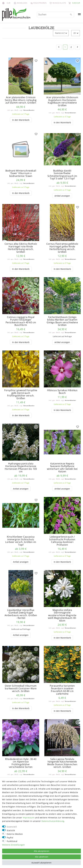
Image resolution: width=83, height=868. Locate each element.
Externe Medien (15, 834)
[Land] (4, 3)
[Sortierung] (61, 33)
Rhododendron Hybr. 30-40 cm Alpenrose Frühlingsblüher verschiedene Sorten (21, 766)
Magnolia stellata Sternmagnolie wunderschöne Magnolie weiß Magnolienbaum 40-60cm (62, 618)
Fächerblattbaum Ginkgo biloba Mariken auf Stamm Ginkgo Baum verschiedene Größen (62, 322)
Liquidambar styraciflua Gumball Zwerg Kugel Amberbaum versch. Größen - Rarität (21, 616)
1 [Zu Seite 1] (65, 47)
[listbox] (21, 76)
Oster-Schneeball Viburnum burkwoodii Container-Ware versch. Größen (21, 691)
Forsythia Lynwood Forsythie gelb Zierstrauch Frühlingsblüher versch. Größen (21, 396)
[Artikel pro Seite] (76, 33)
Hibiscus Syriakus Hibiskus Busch (62, 393)
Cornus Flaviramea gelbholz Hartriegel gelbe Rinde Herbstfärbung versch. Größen (62, 249)
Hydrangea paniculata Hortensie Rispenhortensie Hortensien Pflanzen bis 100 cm (21, 469)
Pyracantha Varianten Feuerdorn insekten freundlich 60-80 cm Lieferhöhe (62, 692)
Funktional (12, 841)
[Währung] (9, 3)
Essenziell (12, 827)
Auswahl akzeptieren (41, 863)
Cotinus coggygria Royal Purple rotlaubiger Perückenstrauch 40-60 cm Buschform (21, 322)
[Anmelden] (21, 3)
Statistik (11, 830)
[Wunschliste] (57, 3)
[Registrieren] (38, 3)
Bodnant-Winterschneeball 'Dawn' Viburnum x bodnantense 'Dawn (21, 174)
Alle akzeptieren (41, 851)
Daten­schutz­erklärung (53, 821)
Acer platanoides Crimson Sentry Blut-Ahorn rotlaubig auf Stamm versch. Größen (21, 100)
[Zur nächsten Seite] (78, 47)
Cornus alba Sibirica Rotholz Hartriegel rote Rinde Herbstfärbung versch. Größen (21, 249)
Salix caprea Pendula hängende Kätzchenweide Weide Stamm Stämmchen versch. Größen (62, 766)
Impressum (29, 818)
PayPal (10, 838)
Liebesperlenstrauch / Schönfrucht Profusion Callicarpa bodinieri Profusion (62, 543)
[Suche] (71, 15)
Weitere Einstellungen (14, 845)
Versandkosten (29, 110)
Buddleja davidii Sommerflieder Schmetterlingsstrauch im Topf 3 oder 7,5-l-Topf (62, 175)
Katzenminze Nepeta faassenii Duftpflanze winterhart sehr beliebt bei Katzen (62, 469)
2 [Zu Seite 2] (71, 47)
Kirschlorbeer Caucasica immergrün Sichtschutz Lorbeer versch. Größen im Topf (21, 543)
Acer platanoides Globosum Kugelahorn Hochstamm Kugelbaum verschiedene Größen (62, 101)
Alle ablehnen (42, 857)
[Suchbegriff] (55, 14)
